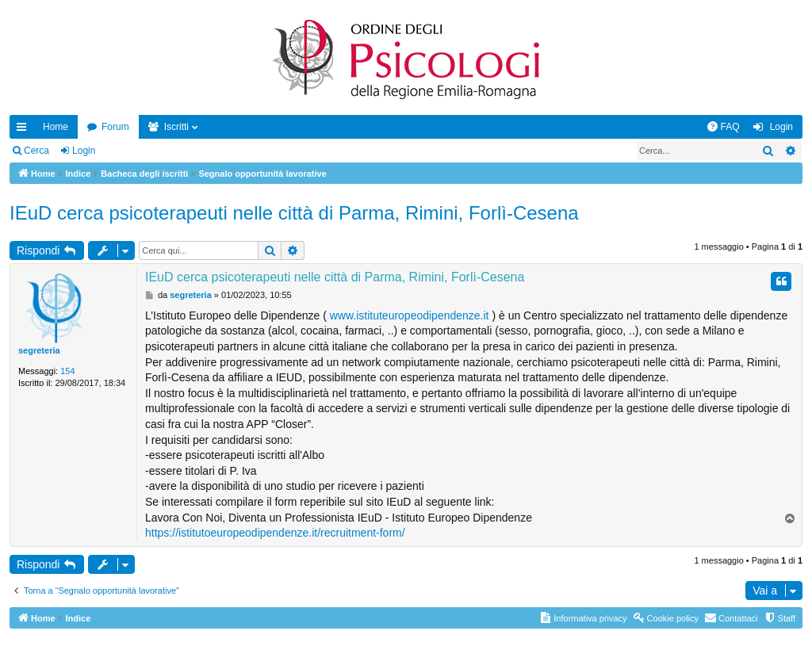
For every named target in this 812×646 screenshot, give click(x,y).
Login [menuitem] (781, 127)
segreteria (39, 350)
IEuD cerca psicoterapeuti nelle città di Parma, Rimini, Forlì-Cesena (294, 213)
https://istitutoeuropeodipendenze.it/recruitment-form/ (275, 533)
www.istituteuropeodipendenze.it (410, 315)
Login (84, 151)
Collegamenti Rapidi (25, 130)
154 (67, 371)
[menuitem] (723, 127)
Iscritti (176, 127)
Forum (115, 127)
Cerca (36, 151)
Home (56, 127)
